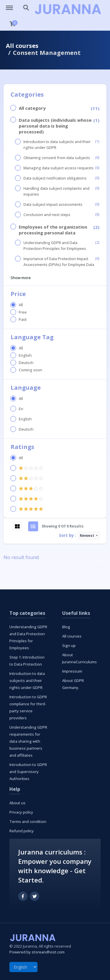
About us (17, 803)
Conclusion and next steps (47, 215)
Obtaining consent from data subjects (57, 158)
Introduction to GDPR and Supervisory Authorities (28, 772)
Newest (87, 536)
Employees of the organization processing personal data (53, 230)
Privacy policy (21, 812)
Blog (66, 627)
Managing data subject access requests (59, 168)
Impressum (72, 671)
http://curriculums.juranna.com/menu (12, 5)
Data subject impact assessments (53, 204)
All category (32, 108)
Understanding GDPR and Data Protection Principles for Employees (55, 246)
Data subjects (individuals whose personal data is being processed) (55, 126)
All (21, 305)
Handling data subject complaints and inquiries (56, 191)
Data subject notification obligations (55, 178)
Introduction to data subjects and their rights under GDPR (57, 145)
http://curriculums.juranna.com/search (26, 8)
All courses (22, 46)
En (21, 409)
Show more (21, 278)
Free (23, 312)
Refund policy (22, 831)
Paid (23, 320)
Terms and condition (28, 821)
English (25, 355)
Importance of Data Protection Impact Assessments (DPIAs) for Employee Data (59, 262)
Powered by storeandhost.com (37, 952)
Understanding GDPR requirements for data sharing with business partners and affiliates (28, 741)
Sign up (69, 645)
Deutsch (26, 363)
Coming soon (31, 370)
